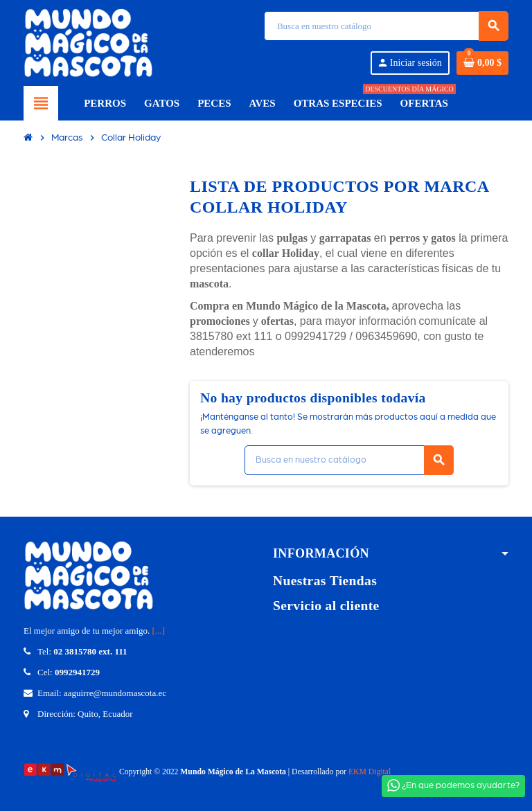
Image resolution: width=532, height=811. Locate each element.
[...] (159, 631)
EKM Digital (370, 772)
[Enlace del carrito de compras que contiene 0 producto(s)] (482, 63)
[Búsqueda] (386, 26)
